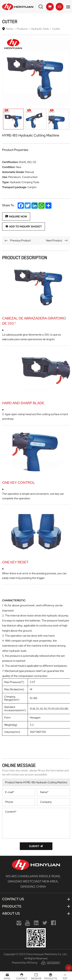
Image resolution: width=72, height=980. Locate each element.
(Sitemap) (53, 963)
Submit (34, 846)
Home (10, 29)
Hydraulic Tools (40, 29)
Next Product (54, 240)
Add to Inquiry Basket (25, 226)
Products (22, 29)
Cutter (56, 29)
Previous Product (20, 240)
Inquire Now (18, 216)
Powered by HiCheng (24, 963)
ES (60, 7)
